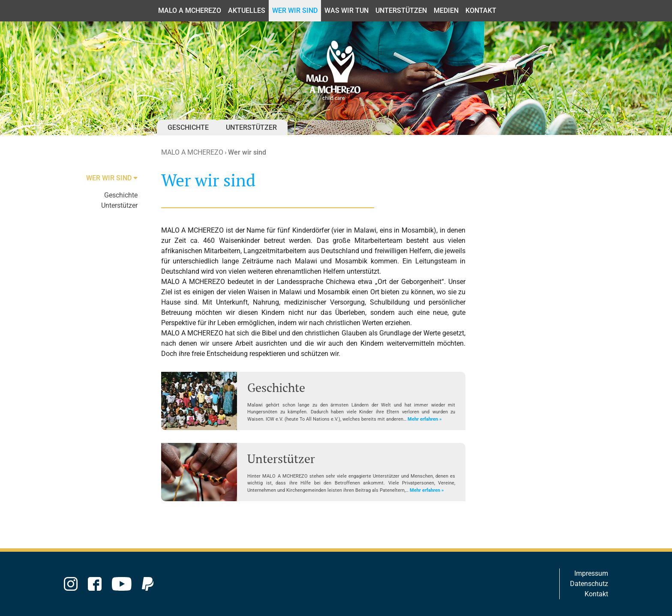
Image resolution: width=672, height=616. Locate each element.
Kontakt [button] (481, 10)
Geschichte (188, 127)
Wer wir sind (247, 152)
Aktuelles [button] (247, 10)
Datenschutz (589, 584)
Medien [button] (446, 10)
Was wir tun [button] (346, 10)
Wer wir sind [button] (295, 10)
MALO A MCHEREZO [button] (190, 10)
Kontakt (596, 594)
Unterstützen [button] (401, 10)
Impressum (591, 573)
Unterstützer (251, 127)
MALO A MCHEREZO (192, 152)
